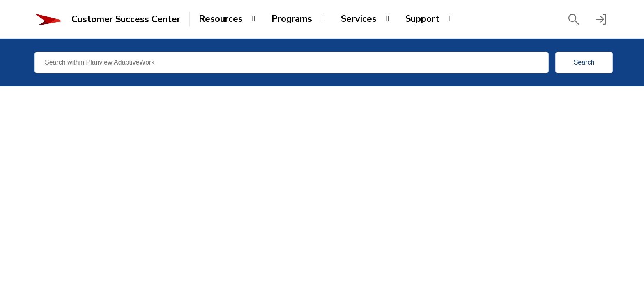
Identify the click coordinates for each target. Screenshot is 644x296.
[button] (574, 19)
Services (359, 19)
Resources (221, 19)
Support (422, 19)
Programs (292, 19)
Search (584, 62)
